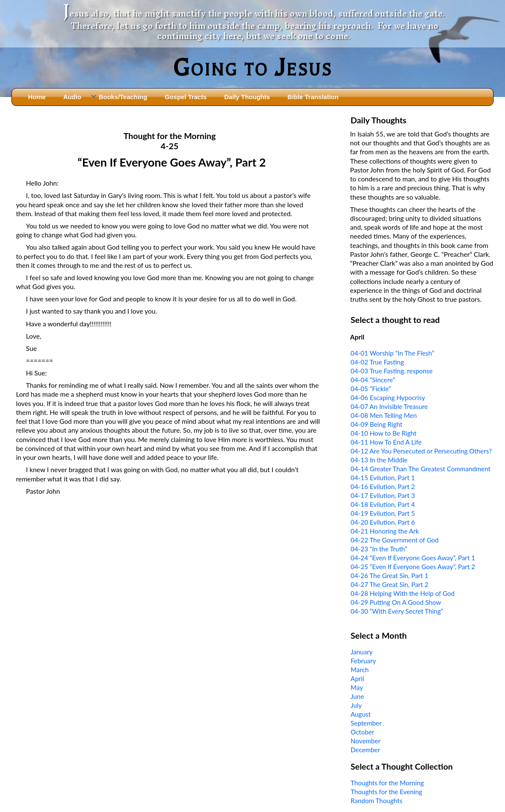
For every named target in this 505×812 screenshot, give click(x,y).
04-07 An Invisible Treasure (389, 406)
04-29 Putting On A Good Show (396, 602)
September (366, 723)
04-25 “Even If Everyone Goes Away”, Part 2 (413, 567)
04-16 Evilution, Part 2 (383, 487)
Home (37, 97)
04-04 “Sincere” (373, 380)
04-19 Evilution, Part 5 (383, 513)
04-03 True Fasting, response (392, 371)
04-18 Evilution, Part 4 (383, 504)
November (366, 741)
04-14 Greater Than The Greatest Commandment (421, 469)
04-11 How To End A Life (386, 442)
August (361, 714)
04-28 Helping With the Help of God (403, 593)
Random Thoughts (377, 801)
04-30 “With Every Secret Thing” (397, 611)
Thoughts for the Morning (387, 783)
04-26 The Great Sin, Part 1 (390, 576)
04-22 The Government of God (395, 540)
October (363, 732)
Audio (72, 97)
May (357, 687)
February (363, 661)
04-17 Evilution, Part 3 (383, 495)
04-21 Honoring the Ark (385, 531)
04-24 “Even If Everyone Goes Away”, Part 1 (413, 558)
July (356, 705)
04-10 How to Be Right (384, 433)
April (358, 679)
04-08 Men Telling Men (384, 415)
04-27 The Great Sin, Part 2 (390, 584)
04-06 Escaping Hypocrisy (388, 398)
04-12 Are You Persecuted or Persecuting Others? (421, 451)
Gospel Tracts (186, 97)
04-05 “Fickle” (371, 389)
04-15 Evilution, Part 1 (383, 478)
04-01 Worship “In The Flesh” (393, 353)
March (360, 670)
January (362, 652)
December (366, 750)
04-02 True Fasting (377, 362)
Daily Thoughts (247, 97)
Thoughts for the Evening (387, 792)
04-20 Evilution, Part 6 (383, 522)
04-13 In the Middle (379, 460)
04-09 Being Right (377, 424)
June (357, 696)
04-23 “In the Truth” (379, 549)
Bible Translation (313, 97)
